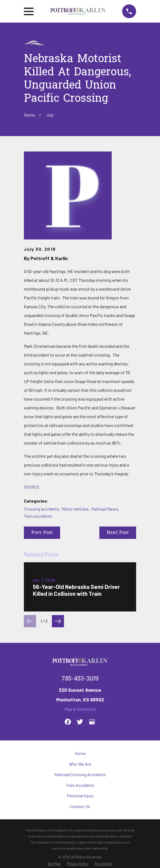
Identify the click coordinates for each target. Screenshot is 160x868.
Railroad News (105, 509)
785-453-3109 (80, 679)
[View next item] (58, 621)
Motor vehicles (75, 509)
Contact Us (80, 806)
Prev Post (42, 533)
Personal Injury (80, 796)
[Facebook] (68, 722)
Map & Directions (80, 709)
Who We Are (80, 764)
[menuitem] (54, 864)
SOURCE (32, 487)
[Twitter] (80, 722)
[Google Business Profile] (92, 722)
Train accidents (38, 516)
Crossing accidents (41, 509)
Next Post (118, 533)
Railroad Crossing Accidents (80, 774)
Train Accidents (80, 785)
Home (80, 753)
